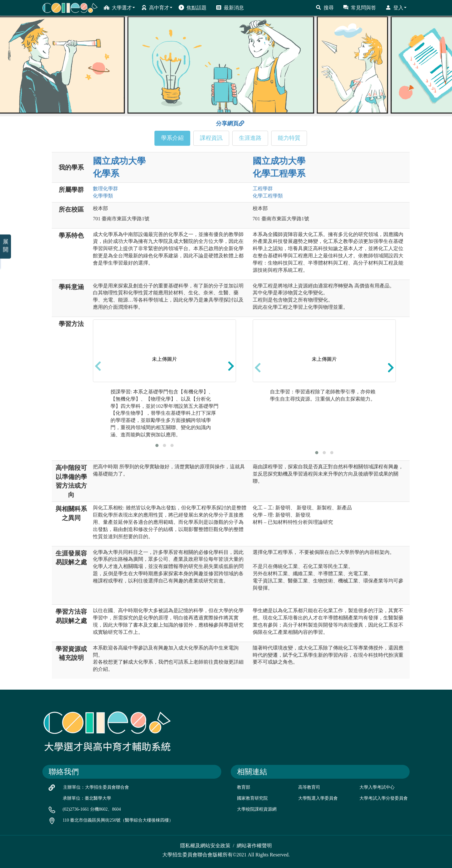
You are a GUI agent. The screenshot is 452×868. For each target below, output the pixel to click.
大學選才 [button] (119, 8)
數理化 (105, 189)
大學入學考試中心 (377, 787)
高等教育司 (309, 787)
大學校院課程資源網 (257, 809)
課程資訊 (211, 138)
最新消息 (230, 8)
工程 (263, 189)
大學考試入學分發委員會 (384, 798)
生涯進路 (250, 138)
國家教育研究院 (252, 798)
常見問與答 (360, 8)
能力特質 (289, 138)
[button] (157, 445)
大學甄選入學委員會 (318, 798)
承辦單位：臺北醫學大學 (87, 798)
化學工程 (268, 196)
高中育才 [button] (157, 8)
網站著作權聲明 (254, 846)
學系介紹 (172, 138)
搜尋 (325, 8)
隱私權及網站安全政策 (205, 846)
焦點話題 (193, 8)
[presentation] (98, 366)
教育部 (244, 787)
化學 (103, 196)
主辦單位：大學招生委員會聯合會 (96, 787)
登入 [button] (396, 8)
